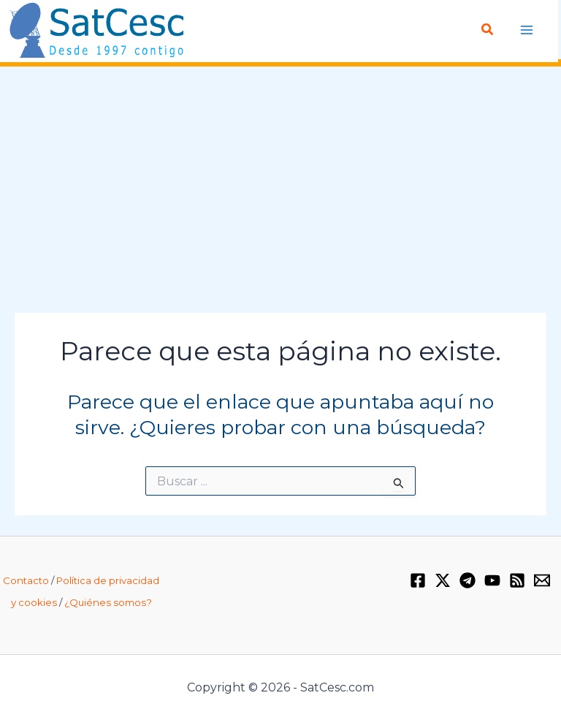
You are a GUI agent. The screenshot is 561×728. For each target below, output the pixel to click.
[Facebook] (418, 580)
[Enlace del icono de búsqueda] (488, 30)
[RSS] (517, 580)
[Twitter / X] (443, 580)
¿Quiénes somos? (108, 602)
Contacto (26, 580)
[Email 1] (542, 580)
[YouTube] (492, 580)
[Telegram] (467, 580)
